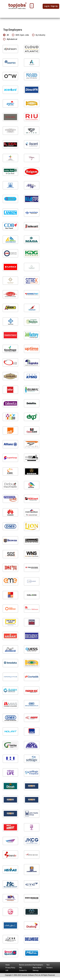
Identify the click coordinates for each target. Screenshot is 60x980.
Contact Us (23, 970)
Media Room (37, 968)
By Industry (39, 35)
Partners (49, 968)
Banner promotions (26, 965)
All (6, 35)
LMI (7, 970)
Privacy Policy (10, 968)
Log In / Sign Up (51, 6)
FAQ (21, 968)
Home (8, 965)
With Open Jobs (20, 35)
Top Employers (38, 965)
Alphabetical (10, 39)
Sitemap (36, 970)
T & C (48, 965)
